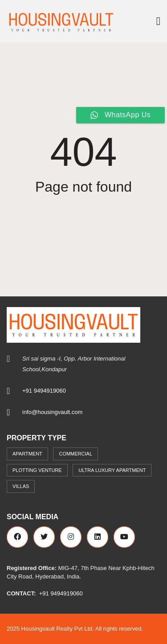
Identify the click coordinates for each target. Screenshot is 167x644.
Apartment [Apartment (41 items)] (27, 454)
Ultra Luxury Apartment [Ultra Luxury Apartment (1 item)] (112, 470)
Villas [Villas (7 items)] (21, 486)
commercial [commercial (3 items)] (75, 454)
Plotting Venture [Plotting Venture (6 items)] (37, 470)
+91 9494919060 (44, 391)
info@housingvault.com (52, 412)
